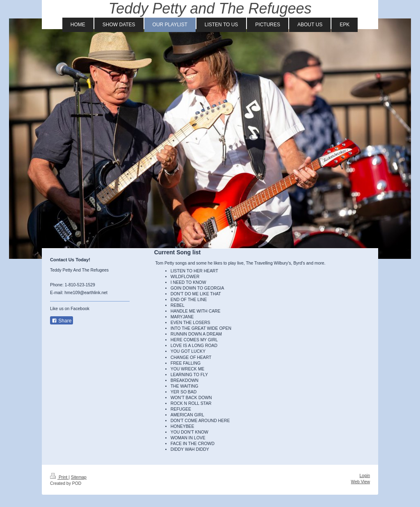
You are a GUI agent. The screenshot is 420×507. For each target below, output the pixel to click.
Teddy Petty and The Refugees (210, 8)
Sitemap (79, 477)
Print (59, 477)
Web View (361, 482)
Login (365, 476)
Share (62, 321)
